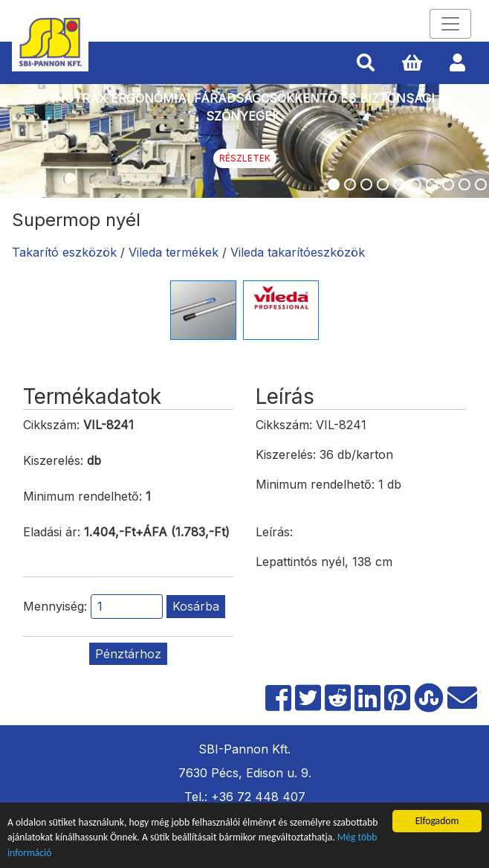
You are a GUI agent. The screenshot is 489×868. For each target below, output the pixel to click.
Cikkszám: (51, 425)
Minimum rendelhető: (82, 496)
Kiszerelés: (53, 460)
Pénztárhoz (128, 654)
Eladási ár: (52, 532)
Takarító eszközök (64, 252)
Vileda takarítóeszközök (298, 252)
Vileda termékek (174, 252)
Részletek (245, 158)
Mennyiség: (55, 606)
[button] (366, 63)
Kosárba (196, 606)
